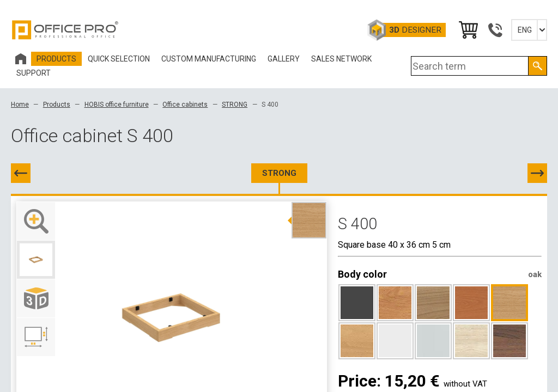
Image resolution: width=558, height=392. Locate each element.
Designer (415, 30)
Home (20, 105)
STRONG (235, 105)
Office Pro (65, 30)
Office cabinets (185, 105)
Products (57, 105)
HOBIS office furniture (117, 105)
